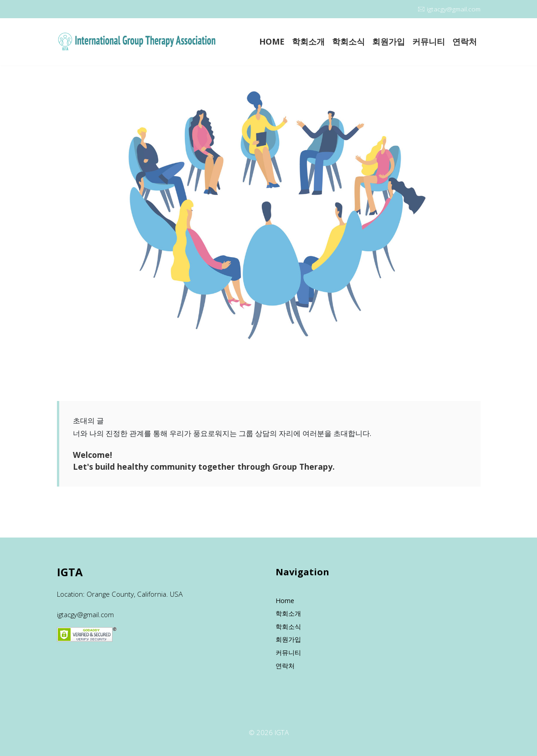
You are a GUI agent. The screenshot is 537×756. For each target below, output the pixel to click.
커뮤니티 (429, 41)
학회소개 (308, 41)
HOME (272, 41)
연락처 (465, 41)
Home (285, 601)
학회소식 (348, 41)
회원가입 (389, 41)
